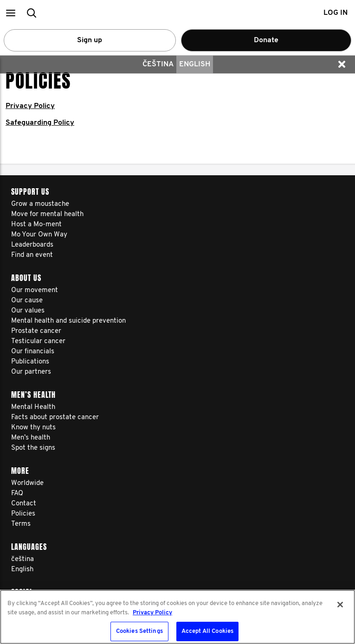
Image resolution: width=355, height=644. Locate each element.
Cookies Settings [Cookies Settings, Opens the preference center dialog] (139, 631)
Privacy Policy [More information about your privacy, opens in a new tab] (152, 613)
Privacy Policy (30, 106)
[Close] (340, 605)
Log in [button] (336, 13)
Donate (266, 40)
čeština (158, 64)
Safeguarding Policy (40, 123)
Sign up (90, 40)
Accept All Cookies (207, 631)
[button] (10, 13)
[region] (177, 617)
